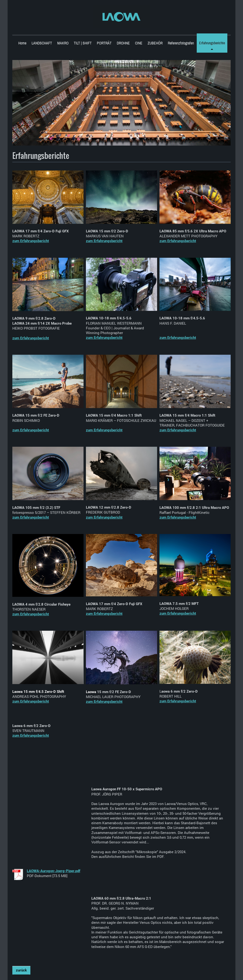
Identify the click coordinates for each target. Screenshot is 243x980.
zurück (21, 970)
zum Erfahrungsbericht (31, 241)
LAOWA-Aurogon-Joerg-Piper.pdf (54, 871)
